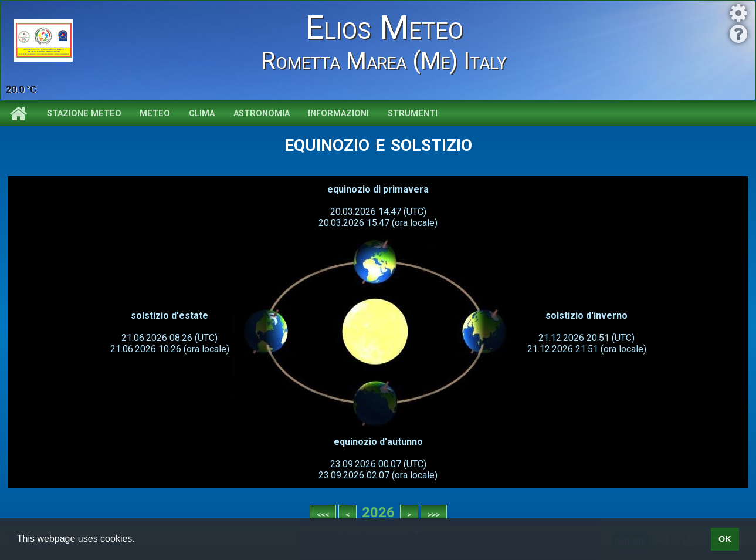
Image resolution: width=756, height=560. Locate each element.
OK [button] (725, 539)
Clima (202, 114)
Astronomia (262, 114)
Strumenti (413, 114)
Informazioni (338, 114)
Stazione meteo (84, 114)
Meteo (155, 114)
